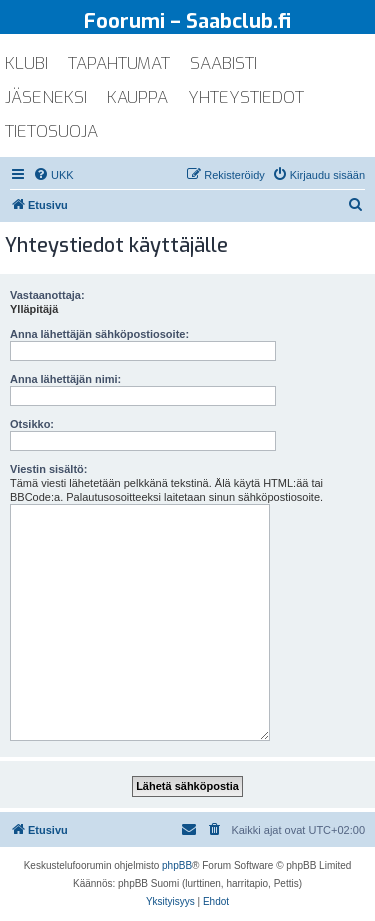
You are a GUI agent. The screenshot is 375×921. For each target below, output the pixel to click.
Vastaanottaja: (47, 295)
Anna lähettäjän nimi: (65, 379)
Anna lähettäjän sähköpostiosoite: (99, 334)
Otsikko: (32, 424)
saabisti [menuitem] (223, 63)
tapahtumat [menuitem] (119, 63)
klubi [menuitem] (26, 63)
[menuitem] (53, 175)
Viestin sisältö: (48, 469)
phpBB (177, 865)
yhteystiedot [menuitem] (246, 97)
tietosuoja (51, 131)
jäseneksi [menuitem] (46, 97)
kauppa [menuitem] (137, 97)
